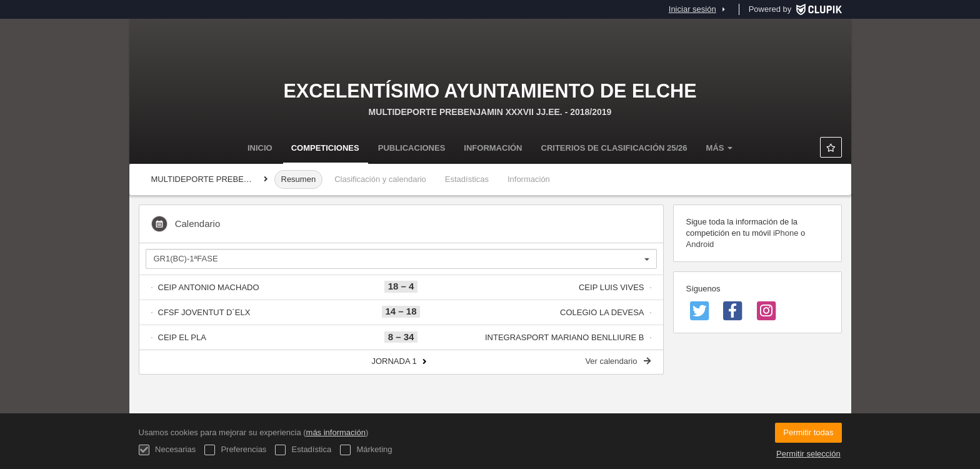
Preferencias (236, 450)
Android (700, 244)
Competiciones (325, 148)
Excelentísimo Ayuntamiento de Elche (490, 91)
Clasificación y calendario (380, 179)
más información (336, 432)
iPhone (786, 233)
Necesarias (167, 450)
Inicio (260, 148)
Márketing (366, 450)
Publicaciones (412, 148)
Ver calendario (617, 361)
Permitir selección (808, 454)
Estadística (303, 450)
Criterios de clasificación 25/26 (614, 148)
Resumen (299, 179)
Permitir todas (808, 432)
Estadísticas (467, 179)
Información (493, 148)
